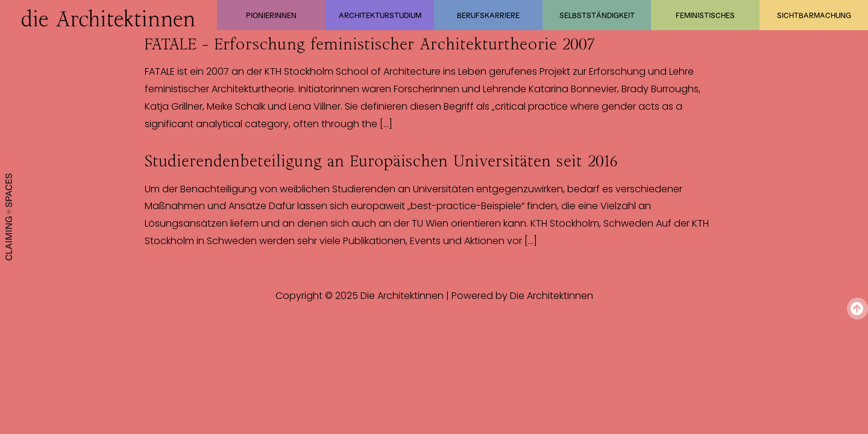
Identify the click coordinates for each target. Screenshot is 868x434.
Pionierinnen (271, 15)
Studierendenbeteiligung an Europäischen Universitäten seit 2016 (381, 161)
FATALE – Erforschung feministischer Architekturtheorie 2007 (370, 44)
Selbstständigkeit (597, 15)
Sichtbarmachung (814, 15)
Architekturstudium (380, 15)
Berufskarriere (488, 15)
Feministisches (705, 15)
